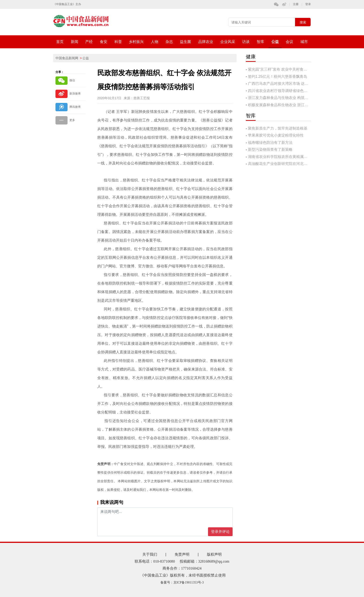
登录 (308, 4)
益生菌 (185, 42)
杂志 (169, 42)
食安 (104, 42)
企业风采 (228, 42)
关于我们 (150, 554)
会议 (289, 42)
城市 (304, 42)
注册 (296, 4)
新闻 (75, 42)
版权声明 (214, 554)
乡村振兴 (136, 42)
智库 (260, 42)
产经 (89, 42)
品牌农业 (206, 42)
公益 (275, 42)
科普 (118, 42)
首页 (60, 42)
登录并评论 (220, 532)
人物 (155, 42)
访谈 (246, 42)
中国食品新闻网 (67, 58)
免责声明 (182, 554)
